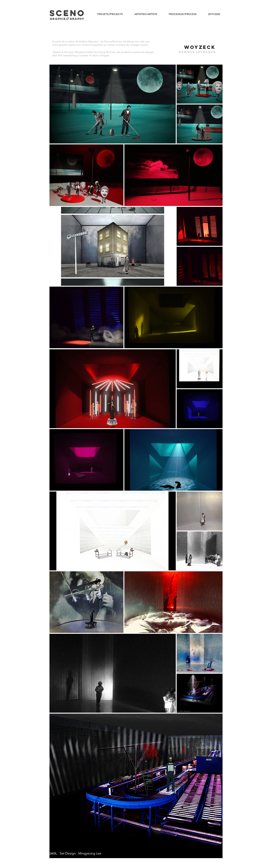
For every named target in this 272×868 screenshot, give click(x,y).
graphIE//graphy (67, 19)
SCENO (67, 13)
